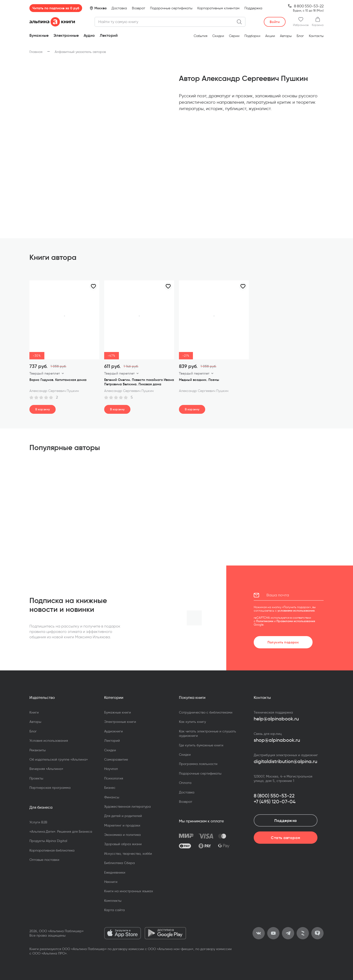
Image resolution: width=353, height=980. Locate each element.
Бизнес (110, 788)
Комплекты (113, 901)
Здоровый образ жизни (123, 844)
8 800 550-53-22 (309, 6)
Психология (114, 778)
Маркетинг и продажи (122, 825)
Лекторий (109, 35)
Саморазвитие (116, 759)
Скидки (218, 36)
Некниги (111, 882)
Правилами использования (296, 621)
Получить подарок (283, 642)
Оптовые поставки (44, 860)
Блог (300, 36)
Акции (270, 36)
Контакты (316, 36)
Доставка (119, 8)
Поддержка (253, 8)
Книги (34, 712)
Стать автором (285, 838)
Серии (234, 36)
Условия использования (49, 741)
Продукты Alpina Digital (48, 841)
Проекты (36, 778)
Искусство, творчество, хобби (128, 854)
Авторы (286, 36)
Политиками (265, 621)
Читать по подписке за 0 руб (56, 8)
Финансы (112, 797)
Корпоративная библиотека (52, 850)
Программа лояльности (198, 764)
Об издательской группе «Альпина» (59, 759)
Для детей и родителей (123, 816)
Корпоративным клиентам (218, 8)
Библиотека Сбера (120, 863)
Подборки (252, 36)
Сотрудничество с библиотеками (206, 712)
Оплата (185, 783)
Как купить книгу (192, 722)
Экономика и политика (122, 835)
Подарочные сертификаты (171, 8)
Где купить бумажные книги (201, 745)
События (201, 36)
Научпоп (111, 769)
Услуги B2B (38, 822)
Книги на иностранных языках (129, 891)
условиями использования (296, 610)
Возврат (139, 8)
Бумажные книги (118, 712)
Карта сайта (114, 910)
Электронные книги (120, 722)
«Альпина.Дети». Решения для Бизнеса (61, 831)
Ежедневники (115, 872)
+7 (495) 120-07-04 (275, 802)
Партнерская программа (50, 788)
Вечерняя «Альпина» (46, 769)
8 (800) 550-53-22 (274, 796)
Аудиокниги (113, 731)
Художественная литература (127, 806)
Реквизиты (38, 750)
